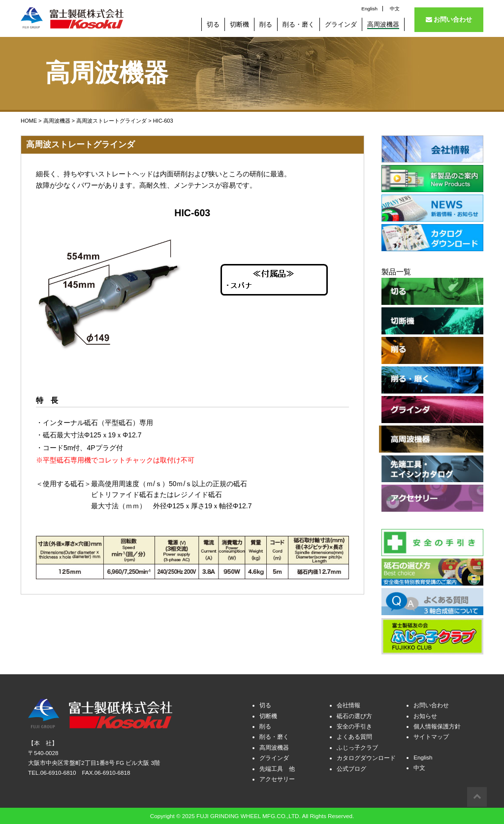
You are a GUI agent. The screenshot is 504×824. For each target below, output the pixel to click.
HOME (29, 121)
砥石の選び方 (354, 714)
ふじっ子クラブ (357, 746)
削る (265, 725)
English (369, 9)
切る (265, 704)
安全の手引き (354, 725)
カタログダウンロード (366, 757)
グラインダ (274, 757)
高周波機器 (57, 121)
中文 (395, 9)
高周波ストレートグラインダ (111, 121)
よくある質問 (354, 736)
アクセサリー (277, 778)
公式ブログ (351, 767)
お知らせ (425, 714)
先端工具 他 (277, 767)
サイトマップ (431, 736)
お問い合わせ (449, 19)
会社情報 (348, 704)
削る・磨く (274, 736)
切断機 (268, 714)
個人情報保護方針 (437, 725)
